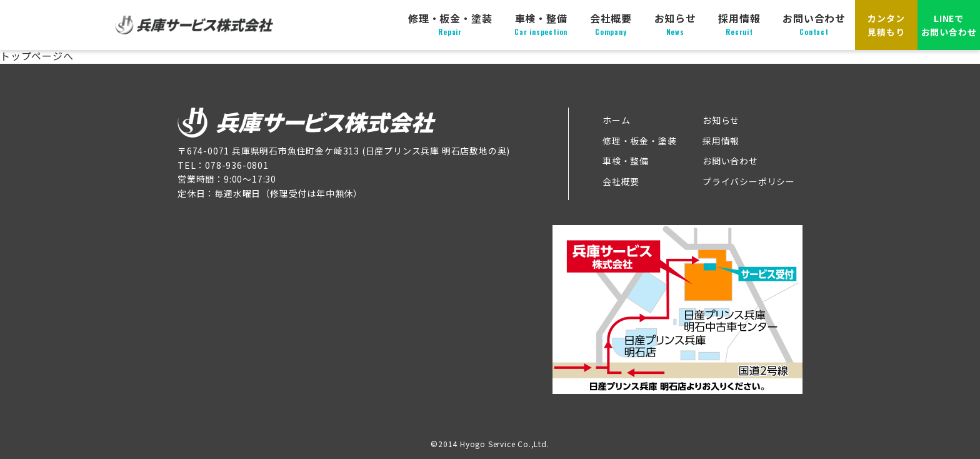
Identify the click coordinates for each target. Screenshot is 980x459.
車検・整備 (541, 24)
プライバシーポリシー (749, 181)
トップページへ (37, 56)
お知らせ (675, 24)
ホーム (616, 120)
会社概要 (611, 24)
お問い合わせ (814, 24)
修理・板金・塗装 (450, 24)
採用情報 (739, 24)
